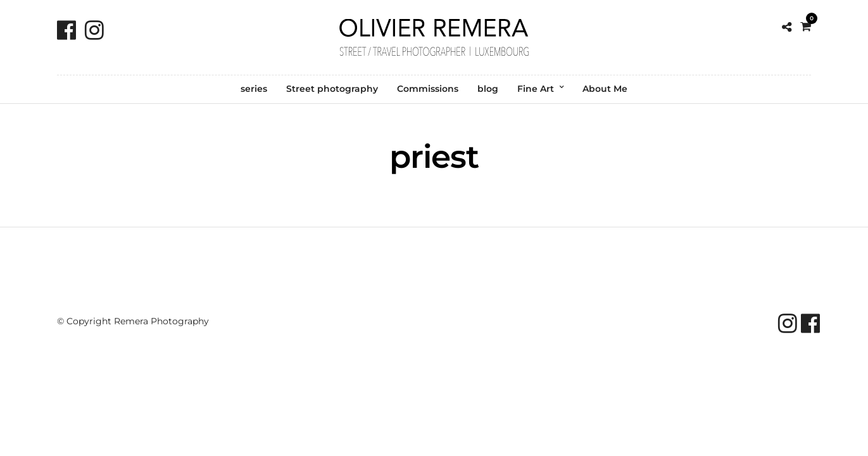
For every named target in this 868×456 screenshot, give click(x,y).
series (254, 89)
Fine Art (536, 89)
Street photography (332, 89)
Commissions (428, 89)
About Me (605, 89)
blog (488, 89)
